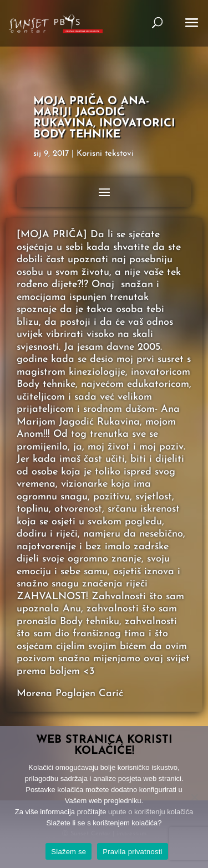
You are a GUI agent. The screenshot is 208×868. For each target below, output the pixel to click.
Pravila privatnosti (132, 852)
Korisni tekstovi (105, 154)
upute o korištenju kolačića (151, 812)
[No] (194, 797)
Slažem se (69, 852)
